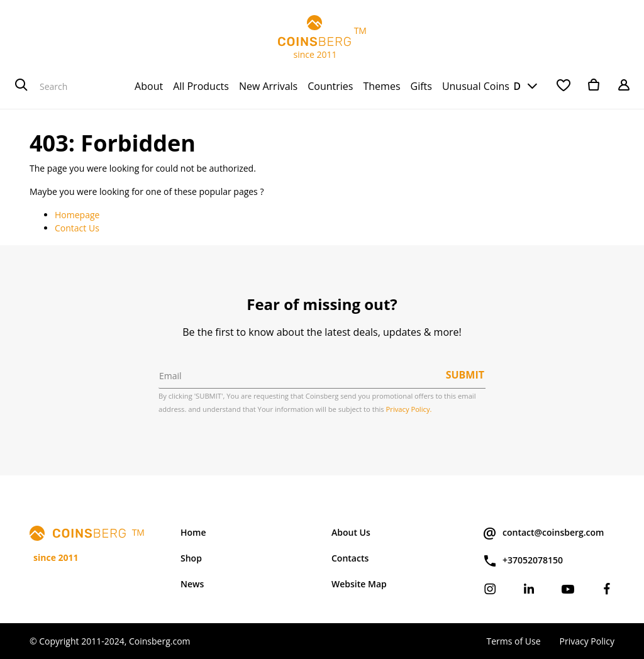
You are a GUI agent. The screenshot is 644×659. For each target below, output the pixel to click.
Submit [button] (465, 375)
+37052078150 (523, 561)
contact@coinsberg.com (543, 533)
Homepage (77, 215)
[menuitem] (149, 86)
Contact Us (77, 228)
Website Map (359, 584)
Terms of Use (513, 641)
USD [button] (510, 86)
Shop (191, 558)
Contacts (350, 558)
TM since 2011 (322, 38)
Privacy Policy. (409, 409)
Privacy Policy (587, 641)
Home (193, 532)
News (192, 584)
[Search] (21, 86)
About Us (351, 532)
